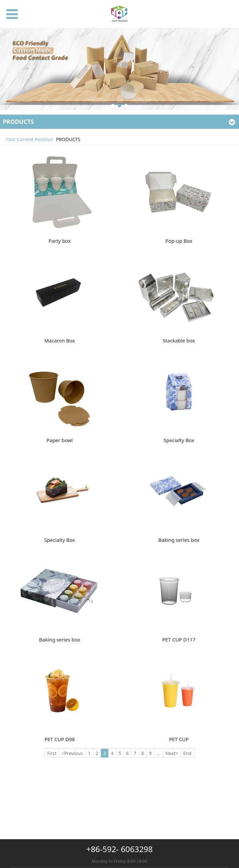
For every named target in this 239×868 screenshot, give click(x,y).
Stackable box (179, 340)
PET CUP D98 (60, 739)
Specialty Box (179, 440)
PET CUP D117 (179, 639)
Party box (60, 241)
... (159, 753)
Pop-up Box (179, 241)
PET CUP (179, 739)
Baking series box (179, 540)
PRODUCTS (68, 139)
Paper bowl (60, 440)
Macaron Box (60, 340)
